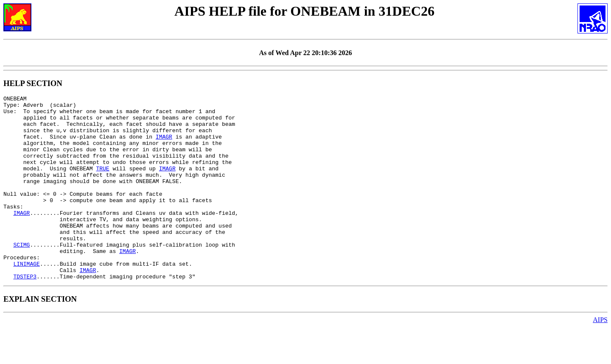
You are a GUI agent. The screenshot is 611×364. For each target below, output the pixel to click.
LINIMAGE (26, 298)
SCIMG (21, 275)
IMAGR (164, 145)
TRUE (102, 183)
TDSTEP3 (25, 313)
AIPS (600, 357)
